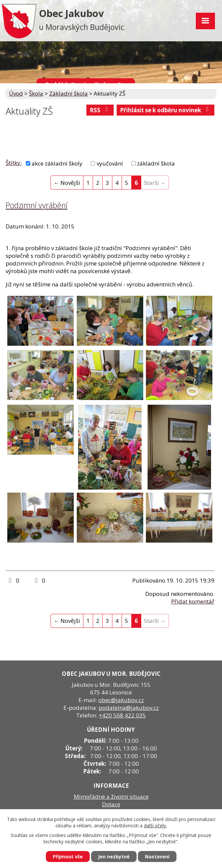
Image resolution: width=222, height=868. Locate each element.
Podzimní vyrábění (37, 205)
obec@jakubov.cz (121, 700)
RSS (100, 110)
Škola (36, 93)
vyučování (110, 163)
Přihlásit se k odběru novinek (166, 110)
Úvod (16, 93)
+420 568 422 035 (122, 715)
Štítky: (14, 163)
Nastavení (157, 857)
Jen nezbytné (114, 857)
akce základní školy (57, 163)
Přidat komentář (193, 601)
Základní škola (68, 93)
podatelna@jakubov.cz (129, 708)
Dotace (111, 804)
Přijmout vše (68, 857)
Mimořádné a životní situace (111, 797)
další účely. (155, 826)
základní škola (156, 163)
